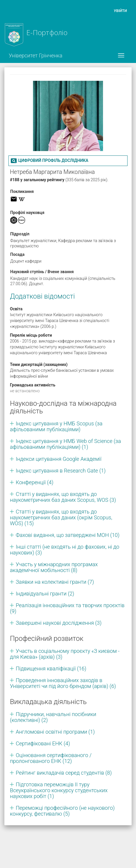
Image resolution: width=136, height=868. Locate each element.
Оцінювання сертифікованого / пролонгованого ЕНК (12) (51, 758)
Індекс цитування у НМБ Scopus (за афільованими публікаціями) (56, 426)
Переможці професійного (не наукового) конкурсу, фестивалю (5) (62, 811)
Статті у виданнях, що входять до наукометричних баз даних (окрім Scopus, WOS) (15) (61, 517)
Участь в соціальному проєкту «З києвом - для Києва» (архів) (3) (65, 654)
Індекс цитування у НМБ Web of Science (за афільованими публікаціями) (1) (65, 444)
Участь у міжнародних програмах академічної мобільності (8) (54, 567)
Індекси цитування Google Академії (59, 459)
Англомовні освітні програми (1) (55, 732)
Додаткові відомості (42, 296)
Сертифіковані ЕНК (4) (43, 743)
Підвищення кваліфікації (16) (51, 668)
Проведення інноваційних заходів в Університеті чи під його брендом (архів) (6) (63, 683)
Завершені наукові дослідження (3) (59, 623)
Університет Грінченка (36, 55)
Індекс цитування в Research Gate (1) (61, 471)
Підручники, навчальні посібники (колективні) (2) (53, 717)
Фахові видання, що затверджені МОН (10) (68, 535)
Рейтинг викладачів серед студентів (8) (64, 773)
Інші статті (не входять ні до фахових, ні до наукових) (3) (65, 550)
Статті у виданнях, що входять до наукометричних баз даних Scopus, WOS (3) (63, 497)
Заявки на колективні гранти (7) (55, 582)
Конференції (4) (35, 482)
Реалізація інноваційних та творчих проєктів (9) (67, 608)
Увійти (120, 11)
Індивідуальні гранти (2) (45, 594)
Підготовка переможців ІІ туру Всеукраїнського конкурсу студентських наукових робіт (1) (59, 790)
